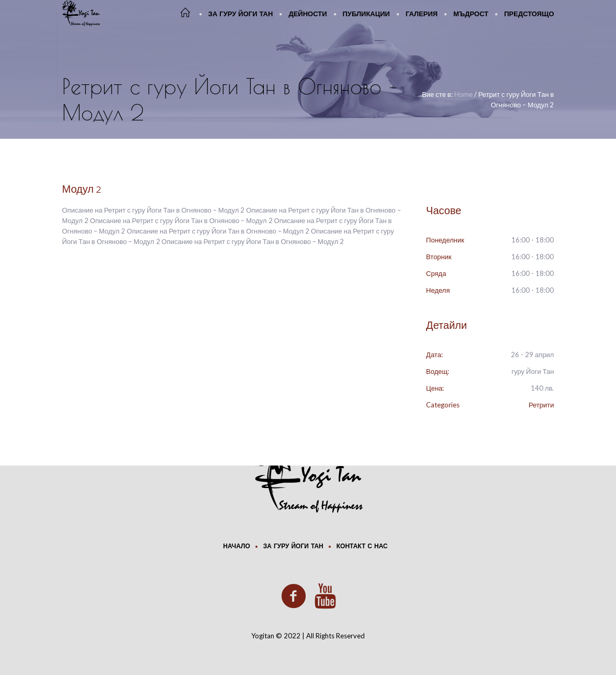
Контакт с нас (362, 547)
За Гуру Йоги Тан (293, 547)
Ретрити (541, 405)
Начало (236, 547)
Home (463, 94)
